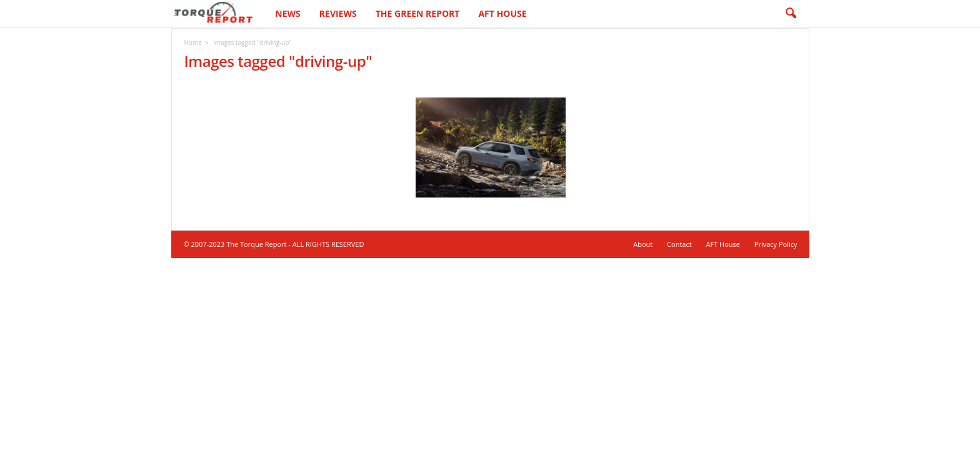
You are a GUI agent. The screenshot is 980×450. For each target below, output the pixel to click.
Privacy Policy (776, 244)
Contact (679, 244)
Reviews (338, 13)
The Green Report (418, 13)
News (287, 13)
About (643, 244)
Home (193, 42)
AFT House (502, 13)
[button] (791, 14)
